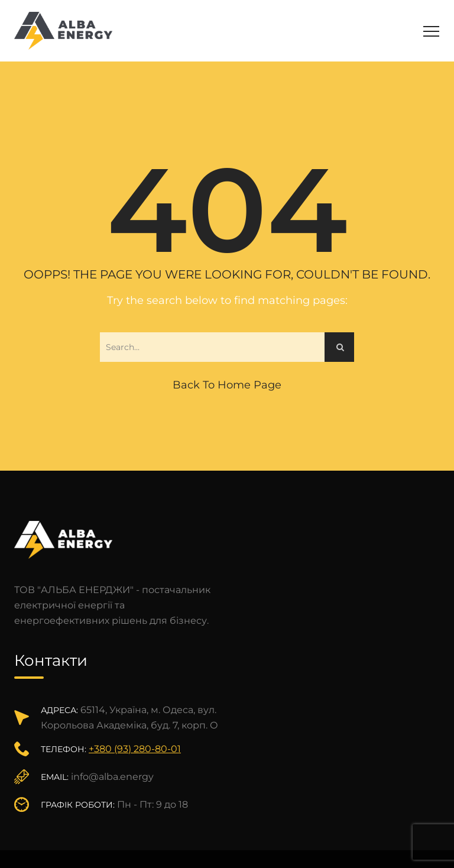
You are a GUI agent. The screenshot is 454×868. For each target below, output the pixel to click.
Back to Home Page (227, 385)
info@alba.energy (112, 777)
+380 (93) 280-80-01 (135, 749)
